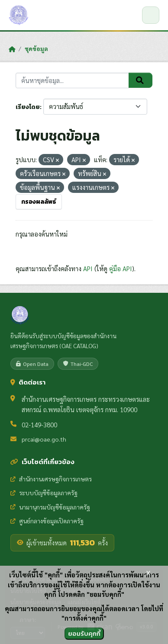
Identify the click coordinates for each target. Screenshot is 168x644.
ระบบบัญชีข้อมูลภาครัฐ (44, 493)
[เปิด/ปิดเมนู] (151, 15)
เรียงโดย (28, 107)
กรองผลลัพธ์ (39, 202)
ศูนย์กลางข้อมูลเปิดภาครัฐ (47, 521)
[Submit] (141, 80)
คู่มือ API (121, 268)
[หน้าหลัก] (12, 49)
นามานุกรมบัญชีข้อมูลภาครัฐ (50, 507)
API (88, 268)
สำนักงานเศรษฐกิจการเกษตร (51, 479)
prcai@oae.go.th (44, 439)
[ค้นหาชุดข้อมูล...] (72, 81)
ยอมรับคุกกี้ (84, 633)
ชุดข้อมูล (36, 48)
